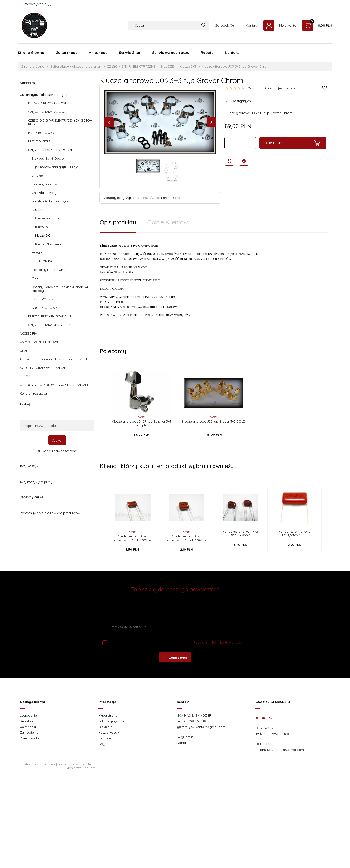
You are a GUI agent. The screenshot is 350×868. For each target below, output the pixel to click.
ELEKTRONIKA (42, 261)
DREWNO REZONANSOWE (47, 103)
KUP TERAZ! (293, 143)
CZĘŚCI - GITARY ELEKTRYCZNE (51, 150)
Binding (37, 176)
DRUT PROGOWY (44, 308)
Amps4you (98, 52)
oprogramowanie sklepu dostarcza (76, 766)
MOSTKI (37, 253)
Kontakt (252, 25)
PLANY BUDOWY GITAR (45, 133)
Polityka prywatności (114, 721)
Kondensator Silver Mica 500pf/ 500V (241, 533)
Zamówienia (29, 732)
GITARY (25, 351)
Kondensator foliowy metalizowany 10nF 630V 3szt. (133, 538)
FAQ (102, 744)
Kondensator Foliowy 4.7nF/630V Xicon (294, 533)
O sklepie (105, 727)
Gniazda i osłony (44, 193)
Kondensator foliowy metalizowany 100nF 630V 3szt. (187, 538)
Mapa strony (108, 715)
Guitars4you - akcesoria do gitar (44, 95)
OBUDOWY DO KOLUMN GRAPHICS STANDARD (55, 385)
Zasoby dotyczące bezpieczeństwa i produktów (142, 198)
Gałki (35, 278)
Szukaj (57, 440)
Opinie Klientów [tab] (168, 222)
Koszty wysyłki (109, 732)
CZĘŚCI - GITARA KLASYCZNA (49, 325)
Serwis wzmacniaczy (171, 52)
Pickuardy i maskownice (49, 270)
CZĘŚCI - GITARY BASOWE (47, 112)
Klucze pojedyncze (49, 218)
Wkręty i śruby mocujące (50, 201)
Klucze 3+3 (43, 235)
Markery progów (44, 184)
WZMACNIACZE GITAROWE (39, 342)
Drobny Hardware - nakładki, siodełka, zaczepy (60, 289)
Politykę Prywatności (227, 642)
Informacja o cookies (39, 764)
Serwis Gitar (130, 52)
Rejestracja (28, 721)
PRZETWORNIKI (43, 299)
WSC (142, 417)
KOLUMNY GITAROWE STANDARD (44, 368)
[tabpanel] (214, 283)
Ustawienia (28, 727)
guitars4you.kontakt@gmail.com (201, 727)
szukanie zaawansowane (57, 451)
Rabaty (207, 52)
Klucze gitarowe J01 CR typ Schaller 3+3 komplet (142, 423)
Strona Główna (31, 52)
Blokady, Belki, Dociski (48, 158)
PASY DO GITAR (39, 141)
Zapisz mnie (175, 658)
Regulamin (201, 642)
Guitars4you (67, 52)
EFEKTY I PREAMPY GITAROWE (50, 316)
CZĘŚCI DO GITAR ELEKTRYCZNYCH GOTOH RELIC (60, 122)
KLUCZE (37, 210)
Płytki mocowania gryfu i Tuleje (55, 167)
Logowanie (28, 715)
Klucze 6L (42, 227)
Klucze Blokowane (49, 244)
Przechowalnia (31, 738)
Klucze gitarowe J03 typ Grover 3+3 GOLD (214, 421)
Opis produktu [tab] (118, 222)
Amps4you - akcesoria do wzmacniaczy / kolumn (57, 359)
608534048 (263, 744)
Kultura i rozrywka (33, 393)
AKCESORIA (28, 333)
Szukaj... (26, 404)
